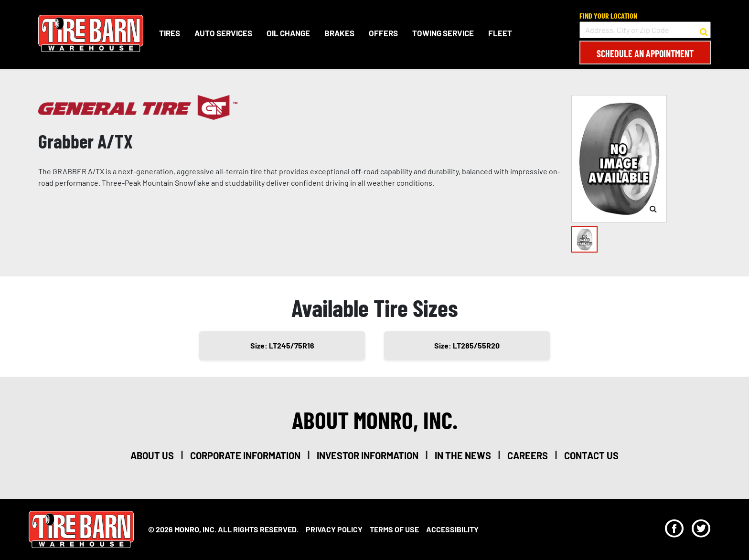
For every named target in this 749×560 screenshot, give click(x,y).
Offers (383, 33)
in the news (463, 455)
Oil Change (288, 33)
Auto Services (223, 33)
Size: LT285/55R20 (467, 345)
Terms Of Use (394, 529)
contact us (591, 455)
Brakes (339, 33)
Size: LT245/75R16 (282, 345)
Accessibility (452, 529)
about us (152, 455)
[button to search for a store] (704, 30)
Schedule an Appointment (645, 53)
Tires (170, 33)
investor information (368, 455)
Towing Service (443, 33)
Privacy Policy (334, 529)
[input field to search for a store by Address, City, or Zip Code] (645, 30)
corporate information (245, 455)
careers (528, 455)
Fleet (500, 33)
